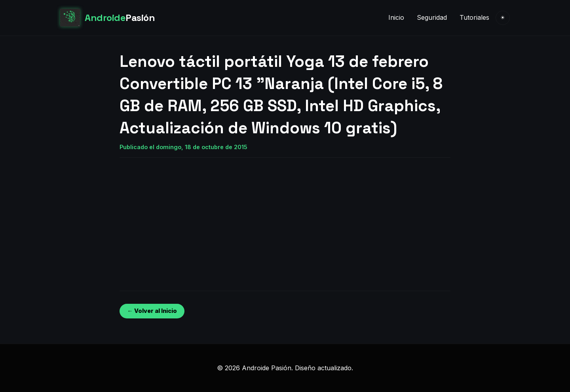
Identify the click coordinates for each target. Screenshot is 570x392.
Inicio (396, 17)
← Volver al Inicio (152, 311)
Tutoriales (474, 17)
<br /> (143, 218)
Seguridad (432, 17)
